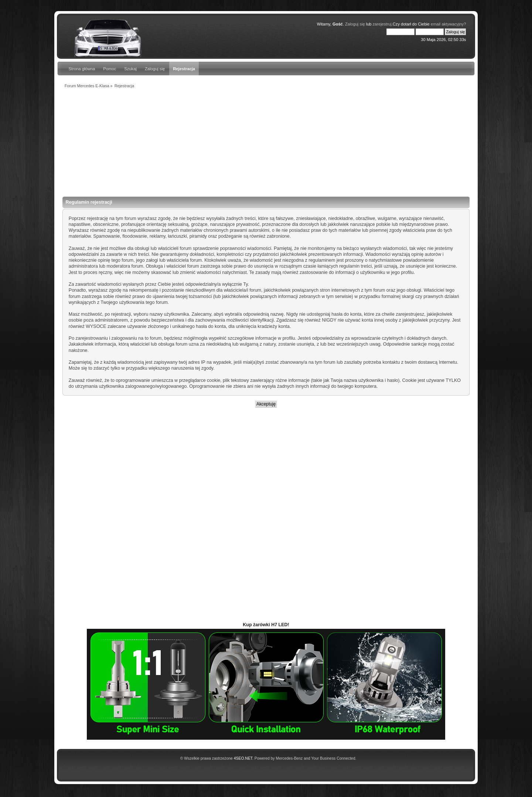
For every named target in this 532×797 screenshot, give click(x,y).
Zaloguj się (355, 24)
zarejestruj (382, 24)
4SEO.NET (243, 758)
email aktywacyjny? (449, 24)
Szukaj (130, 69)
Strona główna (82, 69)
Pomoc (110, 69)
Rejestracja (184, 69)
